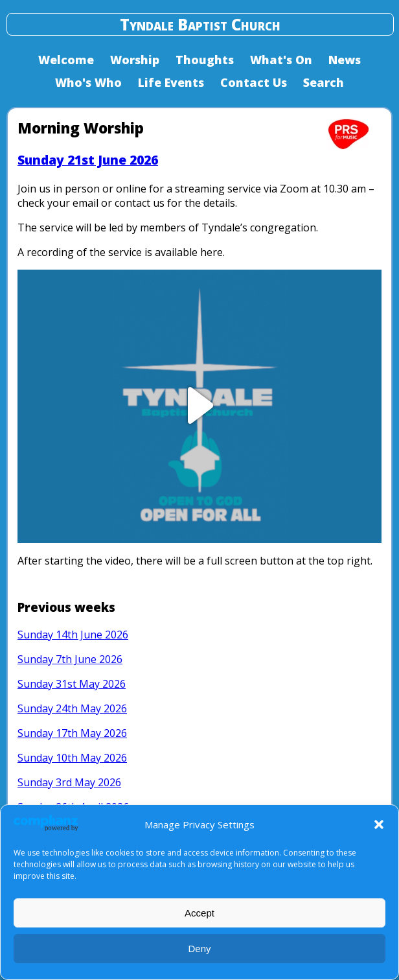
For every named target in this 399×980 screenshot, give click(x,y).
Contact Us (254, 82)
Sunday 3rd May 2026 (69, 782)
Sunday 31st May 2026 (72, 684)
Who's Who (88, 82)
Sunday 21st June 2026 (88, 160)
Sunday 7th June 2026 (70, 659)
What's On (281, 60)
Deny (199, 949)
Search (324, 82)
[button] (379, 824)
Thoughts (205, 60)
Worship (135, 60)
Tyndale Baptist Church (200, 24)
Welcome (66, 60)
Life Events (171, 82)
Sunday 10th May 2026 (72, 758)
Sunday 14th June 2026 (73, 635)
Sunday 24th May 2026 (72, 708)
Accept (199, 913)
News (345, 60)
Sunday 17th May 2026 (72, 733)
